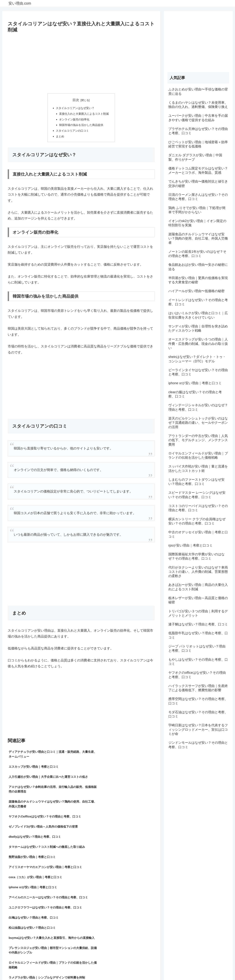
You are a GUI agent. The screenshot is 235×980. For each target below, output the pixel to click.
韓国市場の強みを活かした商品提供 (81, 126)
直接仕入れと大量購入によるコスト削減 (84, 114)
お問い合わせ (222, 969)
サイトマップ (173, 969)
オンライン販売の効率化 (74, 120)
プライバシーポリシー (197, 969)
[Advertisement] (81, 62)
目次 (76, 100)
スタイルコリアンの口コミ (72, 132)
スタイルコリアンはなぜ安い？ (75, 108)
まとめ (59, 138)
